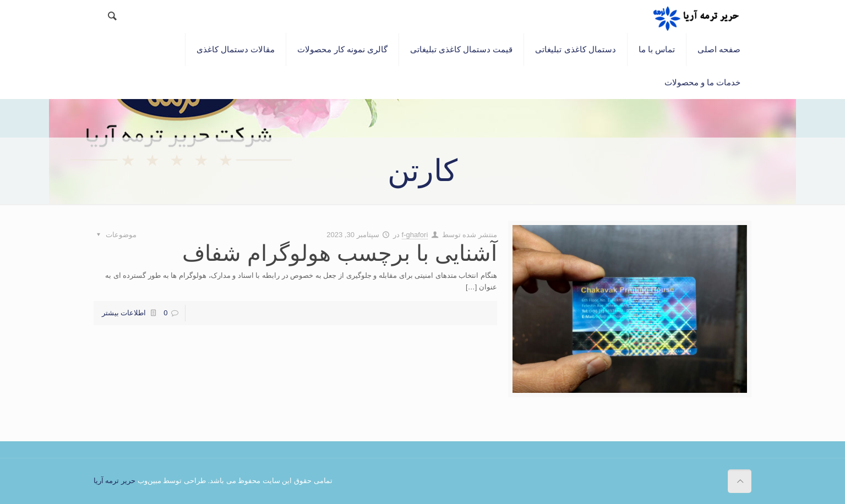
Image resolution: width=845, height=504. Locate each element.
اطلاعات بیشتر (124, 313)
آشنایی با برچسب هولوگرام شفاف (340, 253)
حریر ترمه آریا (115, 481)
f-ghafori (415, 235)
